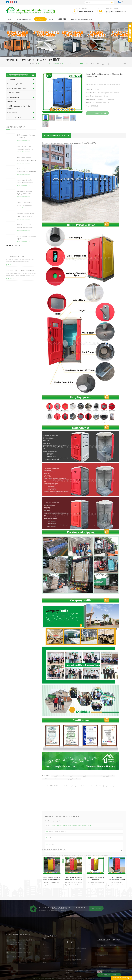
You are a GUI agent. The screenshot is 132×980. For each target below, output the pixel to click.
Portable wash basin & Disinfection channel (19, 107)
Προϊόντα (40, 19)
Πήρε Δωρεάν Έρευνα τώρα (119, 978)
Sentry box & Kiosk (13, 93)
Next (126, 851)
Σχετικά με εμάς (24, 19)
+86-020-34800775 (86, 12)
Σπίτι (10, 19)
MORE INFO (62, 19)
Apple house (11, 102)
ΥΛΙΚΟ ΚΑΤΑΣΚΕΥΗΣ (14, 117)
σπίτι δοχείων (11, 79)
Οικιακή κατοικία (12, 113)
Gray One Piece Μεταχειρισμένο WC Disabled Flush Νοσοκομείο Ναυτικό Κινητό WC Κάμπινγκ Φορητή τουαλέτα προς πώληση (120, 879)
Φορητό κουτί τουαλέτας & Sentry (17, 88)
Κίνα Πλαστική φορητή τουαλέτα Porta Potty (99, 878)
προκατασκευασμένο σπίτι (15, 84)
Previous (121, 851)
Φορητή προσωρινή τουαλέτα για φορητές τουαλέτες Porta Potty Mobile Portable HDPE (55, 879)
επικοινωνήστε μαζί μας (82, 19)
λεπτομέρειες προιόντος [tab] (57, 135)
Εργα (51, 19)
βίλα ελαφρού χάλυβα (13, 97)
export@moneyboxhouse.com (115, 12)
